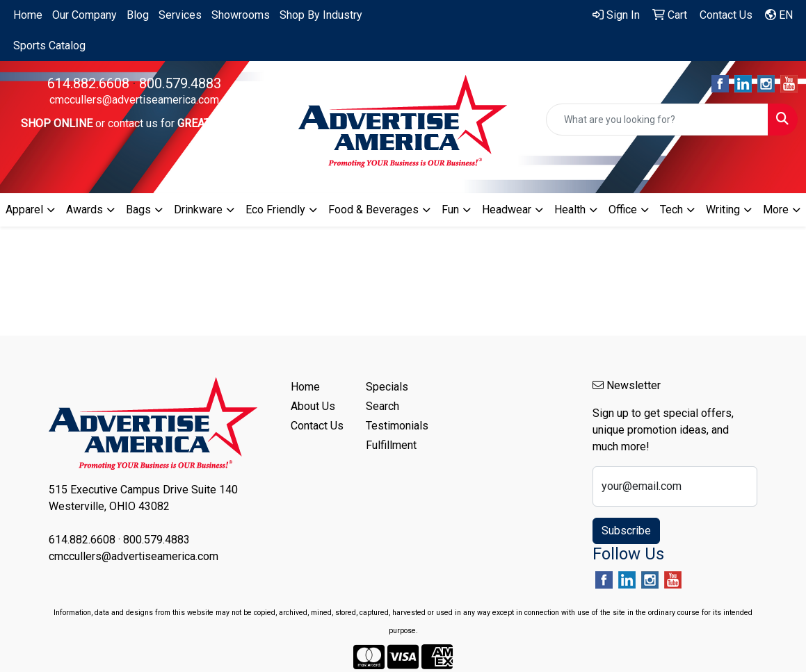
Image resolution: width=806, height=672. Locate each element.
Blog (138, 15)
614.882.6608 (88, 83)
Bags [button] (138, 210)
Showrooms (241, 15)
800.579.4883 (180, 83)
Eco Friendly (275, 210)
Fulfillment (391, 445)
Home (28, 15)
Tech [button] (671, 210)
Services (180, 15)
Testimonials (395, 426)
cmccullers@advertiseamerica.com (134, 100)
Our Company (84, 15)
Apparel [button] (24, 210)
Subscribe (626, 531)
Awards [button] (84, 210)
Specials (387, 387)
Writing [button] (723, 210)
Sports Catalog (49, 46)
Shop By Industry (321, 15)
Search (382, 406)
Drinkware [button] (198, 210)
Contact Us (317, 426)
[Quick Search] (657, 120)
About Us (313, 406)
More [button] (776, 210)
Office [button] (623, 210)
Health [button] (570, 210)
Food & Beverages (373, 210)
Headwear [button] (507, 210)
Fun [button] (450, 210)
